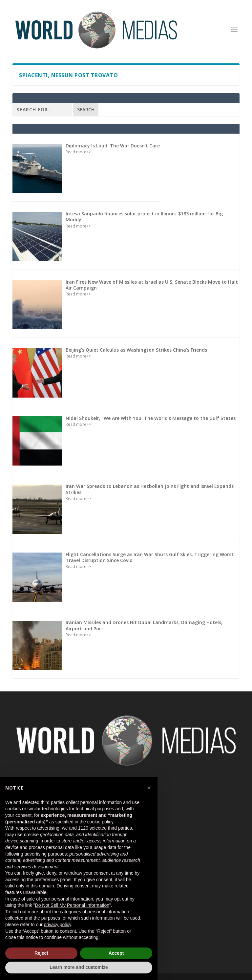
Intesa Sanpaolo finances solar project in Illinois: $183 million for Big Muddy (144, 217)
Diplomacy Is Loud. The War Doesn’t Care (113, 146)
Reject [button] (41, 953)
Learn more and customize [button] (79, 967)
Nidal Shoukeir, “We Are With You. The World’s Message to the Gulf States (151, 418)
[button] (149, 788)
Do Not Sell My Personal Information (72, 905)
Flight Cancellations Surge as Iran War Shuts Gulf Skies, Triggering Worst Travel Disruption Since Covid (150, 557)
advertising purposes (45, 854)
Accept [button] (116, 953)
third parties (120, 828)
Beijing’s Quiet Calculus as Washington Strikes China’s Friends (136, 350)
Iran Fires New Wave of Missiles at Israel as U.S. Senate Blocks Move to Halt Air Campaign (152, 285)
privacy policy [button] (58, 925)
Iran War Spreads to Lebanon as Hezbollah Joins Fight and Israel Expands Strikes (150, 489)
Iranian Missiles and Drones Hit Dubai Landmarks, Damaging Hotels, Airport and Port (144, 625)
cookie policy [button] (100, 822)
